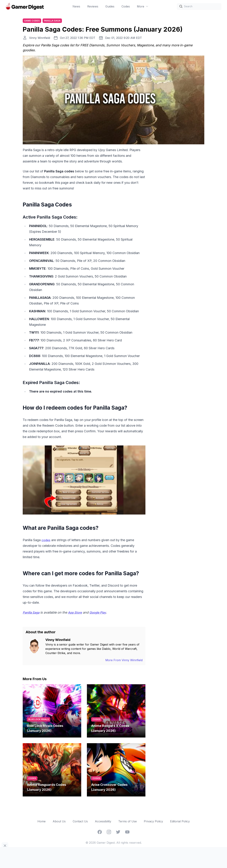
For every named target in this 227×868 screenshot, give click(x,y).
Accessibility (103, 822)
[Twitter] (118, 832)
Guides (110, 6)
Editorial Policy (180, 822)
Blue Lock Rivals (39, 720)
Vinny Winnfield (40, 38)
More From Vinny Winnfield (124, 661)
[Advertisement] (178, 201)
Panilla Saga (54, 21)
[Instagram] (109, 832)
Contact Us (80, 822)
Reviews (93, 6)
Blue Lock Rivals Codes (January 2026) (45, 729)
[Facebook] (100, 832)
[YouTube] (127, 832)
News (76, 6)
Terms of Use (128, 822)
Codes (126, 6)
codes (46, 541)
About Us (59, 822)
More (143, 6)
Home (41, 822)
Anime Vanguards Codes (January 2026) (46, 788)
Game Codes (33, 21)
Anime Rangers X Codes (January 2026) (110, 729)
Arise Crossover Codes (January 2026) (109, 788)
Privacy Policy (153, 822)
